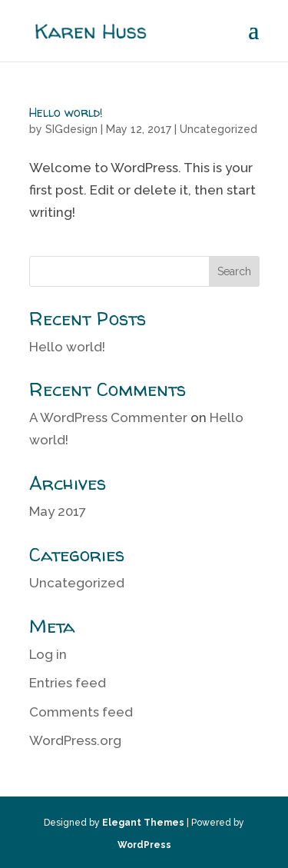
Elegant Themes (143, 823)
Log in (48, 654)
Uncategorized (218, 129)
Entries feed (68, 683)
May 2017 (58, 511)
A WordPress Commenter (108, 417)
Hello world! (66, 112)
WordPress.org (75, 740)
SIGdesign (71, 129)
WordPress (144, 845)
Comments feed (81, 712)
